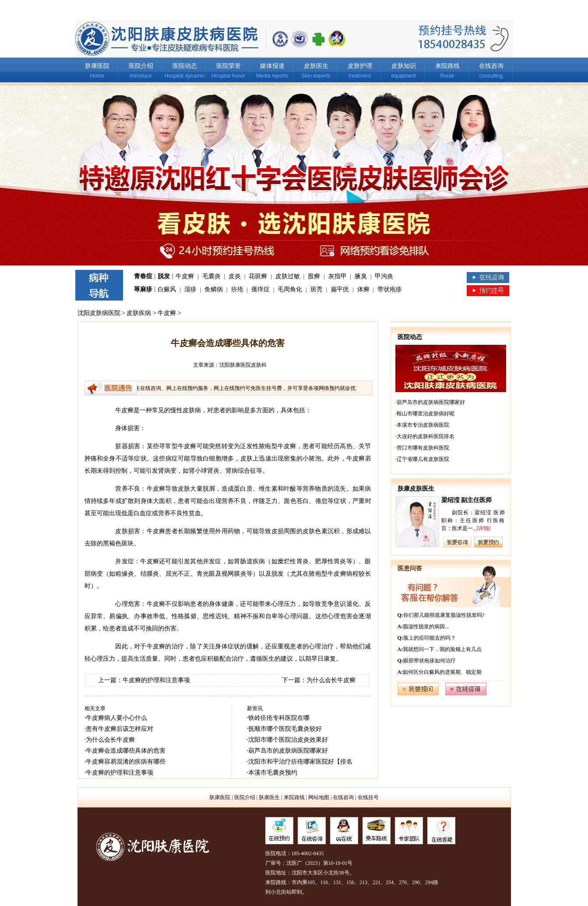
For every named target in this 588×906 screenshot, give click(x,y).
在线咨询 (491, 66)
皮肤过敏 (288, 276)
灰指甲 (338, 276)
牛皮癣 (185, 276)
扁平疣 (340, 289)
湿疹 (190, 289)
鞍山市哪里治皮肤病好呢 (426, 414)
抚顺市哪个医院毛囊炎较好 (285, 729)
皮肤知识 (404, 66)
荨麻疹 (143, 289)
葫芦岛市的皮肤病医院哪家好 (288, 751)
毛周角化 (290, 289)
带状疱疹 (390, 289)
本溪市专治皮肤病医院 (423, 425)
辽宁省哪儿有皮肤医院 (423, 459)
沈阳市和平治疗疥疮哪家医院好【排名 (300, 762)
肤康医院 (97, 66)
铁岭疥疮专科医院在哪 (279, 718)
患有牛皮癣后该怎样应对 (120, 729)
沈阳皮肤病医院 (99, 313)
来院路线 (447, 66)
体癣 (363, 289)
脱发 (164, 276)
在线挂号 (368, 797)
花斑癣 (258, 276)
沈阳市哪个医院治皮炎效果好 (288, 740)
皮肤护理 (360, 66)
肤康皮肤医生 (416, 489)
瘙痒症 (261, 289)
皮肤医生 (316, 66)
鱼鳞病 (214, 289)
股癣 (314, 276)
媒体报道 (272, 66)
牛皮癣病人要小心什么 (116, 718)
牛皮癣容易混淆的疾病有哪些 (126, 762)
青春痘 (143, 276)
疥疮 (237, 289)
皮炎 (235, 276)
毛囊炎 (211, 276)
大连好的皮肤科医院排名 (426, 436)
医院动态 (185, 66)
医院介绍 (141, 66)
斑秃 (317, 289)
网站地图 (319, 797)
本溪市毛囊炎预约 (273, 773)
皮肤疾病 (139, 313)
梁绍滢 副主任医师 (467, 500)
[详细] (484, 528)
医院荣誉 (229, 66)
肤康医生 (269, 797)
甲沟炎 (384, 276)
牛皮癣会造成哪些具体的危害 (126, 751)
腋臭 (361, 276)
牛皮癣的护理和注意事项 (156, 680)
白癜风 (167, 289)
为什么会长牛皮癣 (331, 680)
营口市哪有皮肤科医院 (423, 448)
